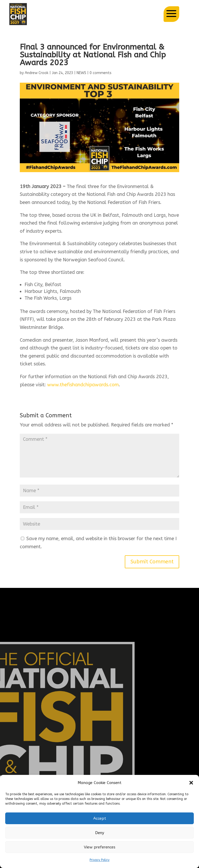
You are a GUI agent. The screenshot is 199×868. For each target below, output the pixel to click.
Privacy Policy (99, 860)
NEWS (81, 73)
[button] (191, 783)
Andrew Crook (37, 73)
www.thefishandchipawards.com (82, 385)
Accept (100, 818)
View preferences (100, 847)
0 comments (101, 73)
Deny (100, 833)
